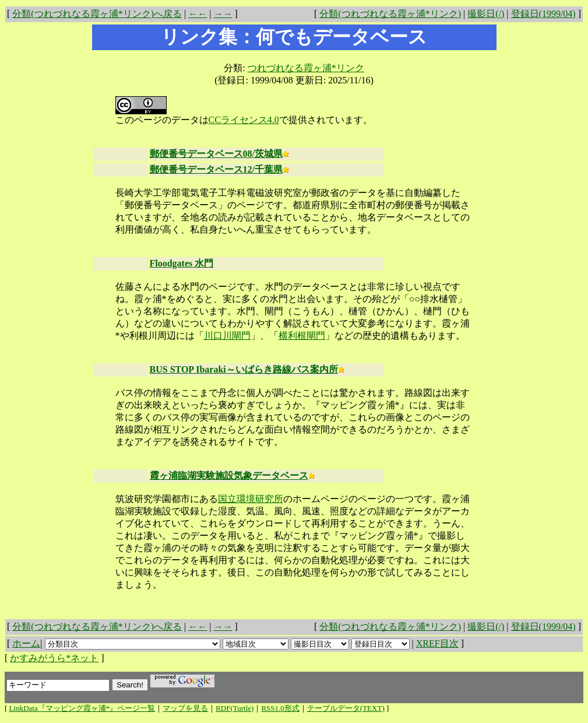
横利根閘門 (302, 336)
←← (198, 14)
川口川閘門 (227, 336)
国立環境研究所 (251, 499)
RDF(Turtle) (235, 708)
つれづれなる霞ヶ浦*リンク (306, 68)
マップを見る (185, 708)
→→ (223, 14)
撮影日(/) (486, 14)
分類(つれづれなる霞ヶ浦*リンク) (390, 14)
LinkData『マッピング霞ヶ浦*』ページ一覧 (82, 708)
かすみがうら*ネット (54, 658)
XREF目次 (437, 643)
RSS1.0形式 (280, 708)
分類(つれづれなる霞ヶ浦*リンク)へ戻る (97, 14)
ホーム (26, 643)
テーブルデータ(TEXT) (346, 708)
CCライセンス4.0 (244, 120)
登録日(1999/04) (543, 14)
